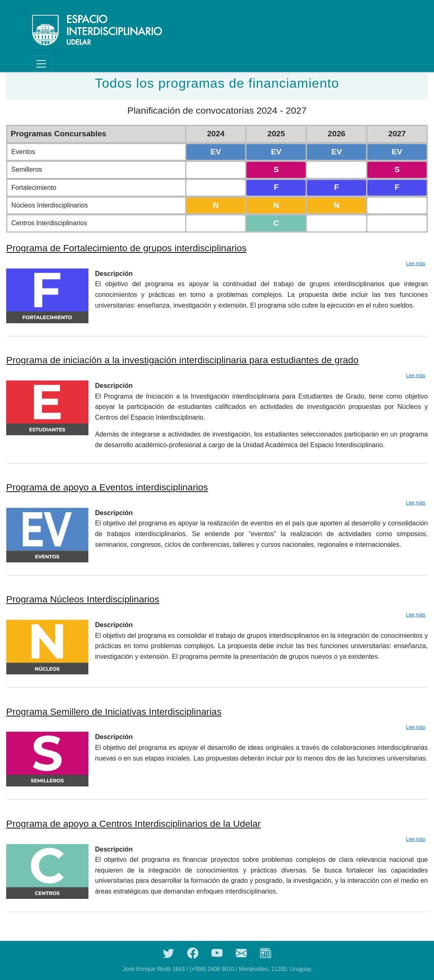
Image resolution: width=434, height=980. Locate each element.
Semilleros (27, 169)
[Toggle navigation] (41, 64)
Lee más (416, 264)
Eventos (23, 152)
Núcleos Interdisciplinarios (50, 205)
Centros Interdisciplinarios (49, 223)
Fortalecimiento (34, 188)
